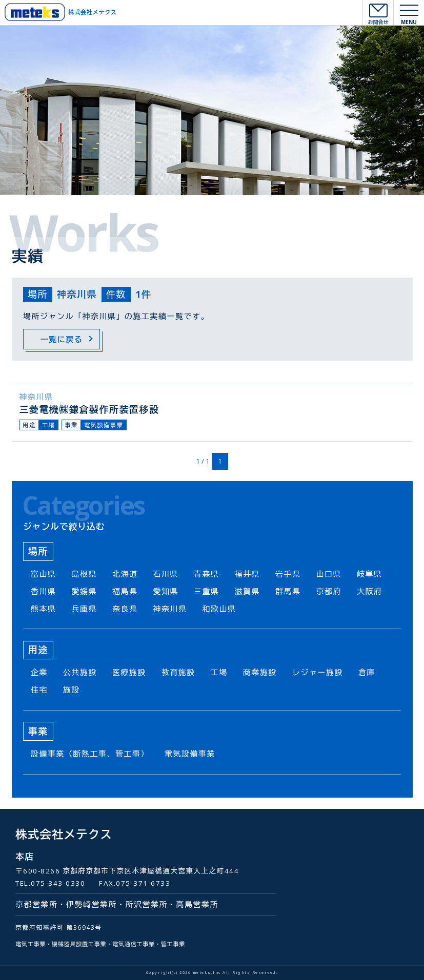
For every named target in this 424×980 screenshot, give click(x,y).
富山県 (44, 574)
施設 (72, 690)
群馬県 (288, 591)
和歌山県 (219, 609)
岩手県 (288, 574)
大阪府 (370, 591)
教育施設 (178, 672)
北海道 (125, 574)
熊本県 (44, 609)
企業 (39, 672)
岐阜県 (370, 574)
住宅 (39, 690)
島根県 (85, 574)
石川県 (166, 574)
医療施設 (129, 672)
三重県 (207, 591)
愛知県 (166, 591)
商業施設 (260, 672)
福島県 (125, 591)
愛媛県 (85, 591)
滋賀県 (248, 591)
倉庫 (367, 672)
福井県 (248, 574)
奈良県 (125, 609)
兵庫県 (85, 609)
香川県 (44, 591)
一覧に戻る (62, 339)
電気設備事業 (104, 425)
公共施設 (80, 672)
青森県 (207, 574)
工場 (49, 425)
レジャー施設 (318, 672)
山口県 (329, 574)
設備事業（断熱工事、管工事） (90, 754)
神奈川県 (36, 397)
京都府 (329, 591)
